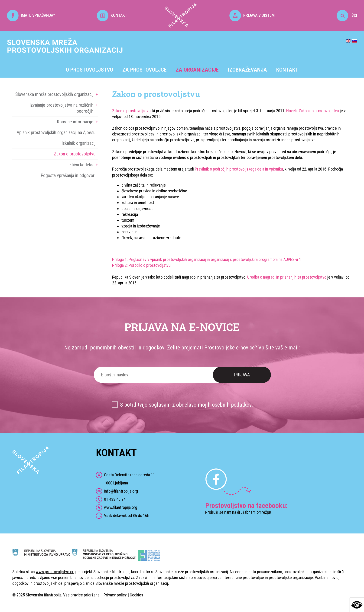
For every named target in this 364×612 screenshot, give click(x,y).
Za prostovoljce (144, 70)
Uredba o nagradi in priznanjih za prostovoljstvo (287, 277)
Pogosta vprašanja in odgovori (68, 175)
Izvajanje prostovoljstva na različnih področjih (61, 108)
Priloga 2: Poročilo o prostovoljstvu (141, 265)
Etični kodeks (81, 165)
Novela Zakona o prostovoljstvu (313, 111)
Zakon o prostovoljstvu (75, 154)
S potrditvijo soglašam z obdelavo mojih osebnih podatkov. (187, 405)
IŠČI (347, 15)
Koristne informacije (75, 122)
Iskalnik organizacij (78, 143)
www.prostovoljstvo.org (56, 572)
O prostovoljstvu (89, 70)
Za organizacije (197, 70)
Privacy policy (115, 595)
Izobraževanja (247, 70)
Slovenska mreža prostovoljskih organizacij (54, 94)
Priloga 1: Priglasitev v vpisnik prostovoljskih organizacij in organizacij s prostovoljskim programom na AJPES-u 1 (207, 259)
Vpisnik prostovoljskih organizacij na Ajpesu (56, 132)
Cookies (136, 595)
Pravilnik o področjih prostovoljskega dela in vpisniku (239, 169)
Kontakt (287, 70)
